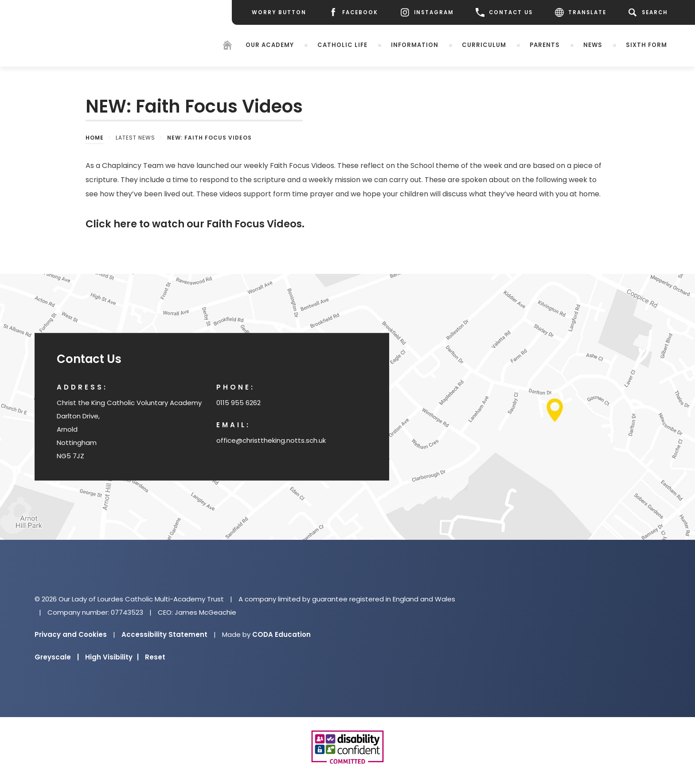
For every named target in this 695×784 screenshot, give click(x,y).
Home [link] (95, 138)
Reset (155, 657)
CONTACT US (504, 12)
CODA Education (281, 634)
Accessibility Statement (164, 634)
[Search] (650, 12)
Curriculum (484, 45)
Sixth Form (646, 45)
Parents (545, 45)
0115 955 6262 (238, 403)
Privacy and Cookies (71, 634)
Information (415, 45)
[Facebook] (353, 13)
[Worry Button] (279, 13)
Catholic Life (342, 45)
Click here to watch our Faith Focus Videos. (195, 224)
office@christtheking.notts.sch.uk (271, 440)
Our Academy (270, 45)
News (593, 45)
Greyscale (57, 657)
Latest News (135, 138)
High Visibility (112, 657)
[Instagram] (427, 13)
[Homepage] (227, 46)
